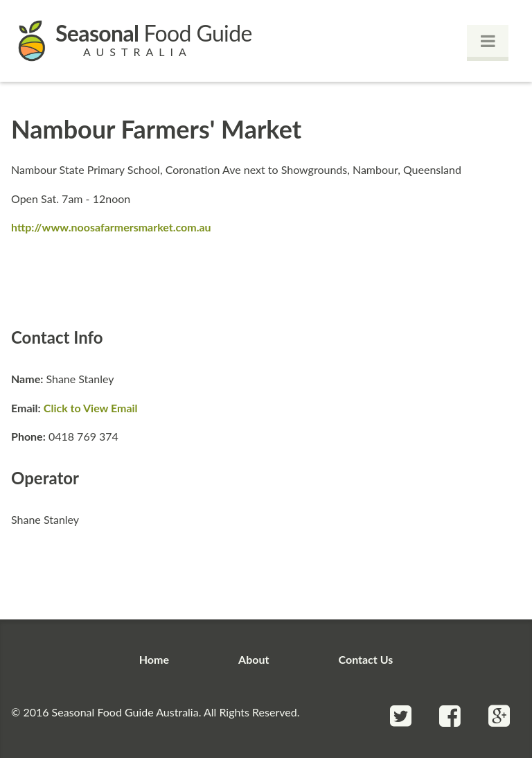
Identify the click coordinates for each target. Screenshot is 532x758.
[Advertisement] (266, 279)
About (254, 659)
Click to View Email (91, 408)
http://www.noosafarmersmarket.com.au (111, 227)
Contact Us (366, 659)
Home (154, 659)
